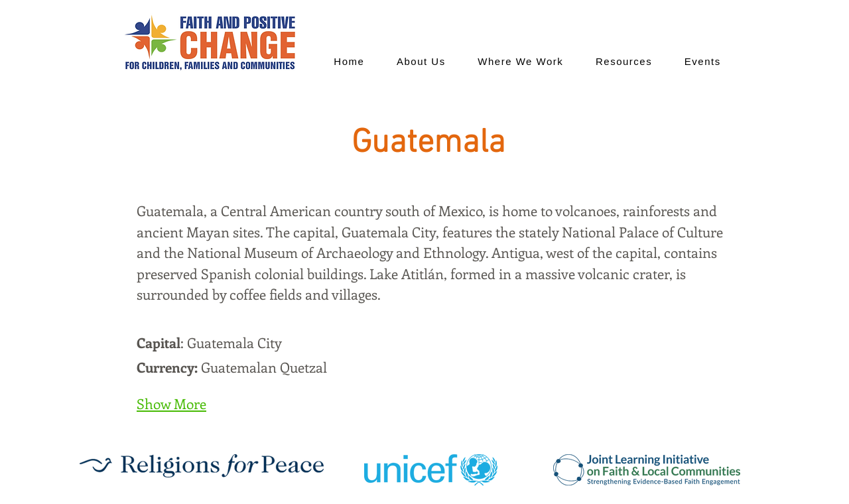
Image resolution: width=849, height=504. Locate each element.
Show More (171, 403)
